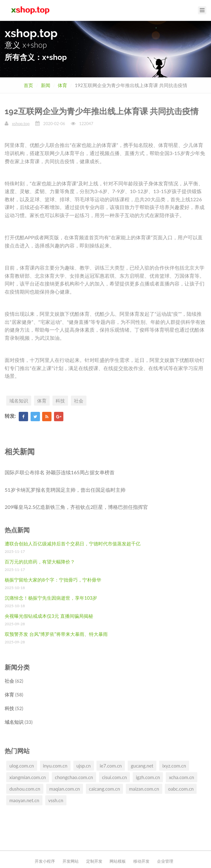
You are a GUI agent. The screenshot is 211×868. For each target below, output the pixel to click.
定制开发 (94, 861)
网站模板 (118, 861)
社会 (79, 401)
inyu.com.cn (55, 766)
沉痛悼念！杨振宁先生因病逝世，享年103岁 (51, 598)
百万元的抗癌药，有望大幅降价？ (40, 562)
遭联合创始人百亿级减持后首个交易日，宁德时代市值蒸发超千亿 (73, 544)
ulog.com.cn (22, 766)
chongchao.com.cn (74, 777)
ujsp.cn (84, 766)
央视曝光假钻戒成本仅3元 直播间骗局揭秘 (49, 616)
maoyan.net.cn (24, 800)
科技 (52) (14, 708)
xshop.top (21, 124)
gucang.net (142, 766)
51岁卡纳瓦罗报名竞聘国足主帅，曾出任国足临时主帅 (65, 490)
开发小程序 (45, 861)
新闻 (46, 85)
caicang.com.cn (105, 789)
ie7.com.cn (111, 766)
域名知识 (19, 401)
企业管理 (165, 861)
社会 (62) (14, 681)
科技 (60, 401)
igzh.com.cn (148, 777)
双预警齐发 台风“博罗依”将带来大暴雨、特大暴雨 (56, 634)
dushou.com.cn (25, 789)
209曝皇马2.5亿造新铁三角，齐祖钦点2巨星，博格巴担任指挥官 (76, 507)
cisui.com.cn (115, 777)
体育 (62, 85)
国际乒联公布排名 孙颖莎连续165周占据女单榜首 (60, 472)
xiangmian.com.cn (28, 777)
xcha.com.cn (182, 777)
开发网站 (71, 861)
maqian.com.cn (65, 789)
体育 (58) (14, 695)
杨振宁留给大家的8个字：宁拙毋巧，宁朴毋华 (53, 580)
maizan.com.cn (144, 789)
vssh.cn (56, 800)
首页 (28, 85)
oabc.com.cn (181, 789)
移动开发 (141, 861)
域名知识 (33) (19, 722)
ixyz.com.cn (174, 766)
